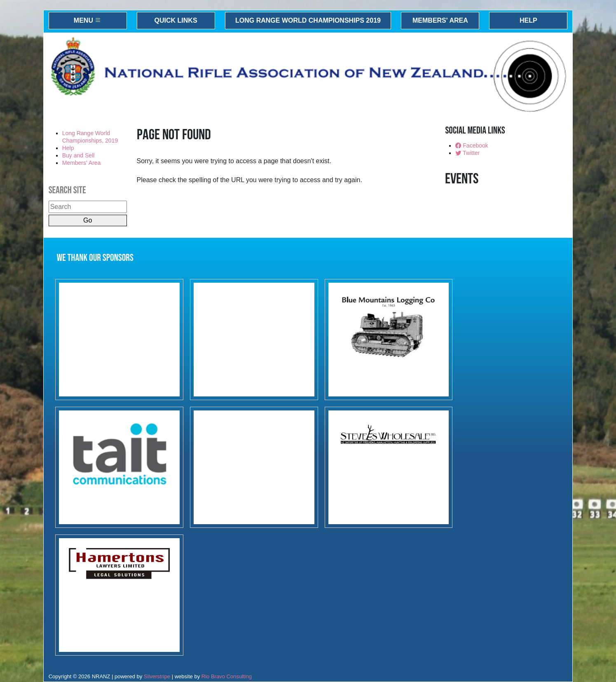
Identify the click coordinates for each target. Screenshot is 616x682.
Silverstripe (157, 676)
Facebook (472, 145)
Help (528, 20)
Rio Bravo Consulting (227, 676)
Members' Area (440, 20)
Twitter (467, 153)
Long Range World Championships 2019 (308, 20)
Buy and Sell (78, 155)
